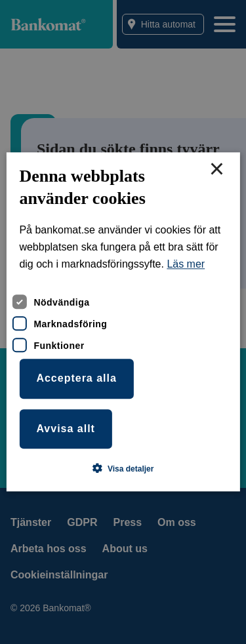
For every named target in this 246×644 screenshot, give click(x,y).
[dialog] (123, 322)
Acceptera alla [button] (76, 378)
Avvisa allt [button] (66, 429)
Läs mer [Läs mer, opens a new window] (186, 265)
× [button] (216, 170)
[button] (123, 469)
